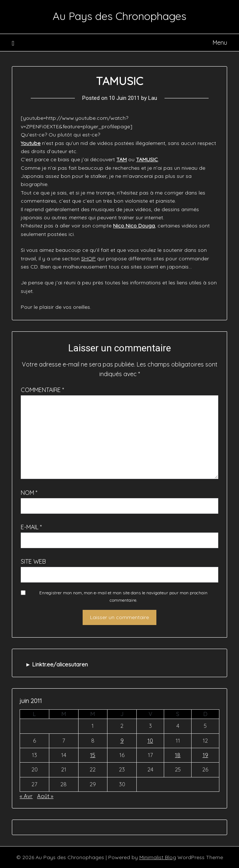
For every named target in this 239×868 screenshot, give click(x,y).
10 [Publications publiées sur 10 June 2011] (150, 741)
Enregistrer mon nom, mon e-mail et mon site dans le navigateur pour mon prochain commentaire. (123, 596)
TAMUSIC (147, 159)
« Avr (26, 796)
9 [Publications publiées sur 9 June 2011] (122, 741)
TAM (122, 159)
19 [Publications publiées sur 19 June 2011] (205, 755)
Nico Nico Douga (134, 226)
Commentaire (42, 390)
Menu (220, 43)
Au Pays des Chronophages (119, 16)
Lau (153, 98)
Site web (33, 561)
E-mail (31, 527)
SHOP (88, 259)
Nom (29, 493)
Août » (45, 796)
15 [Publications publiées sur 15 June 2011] (93, 755)
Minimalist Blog (158, 857)
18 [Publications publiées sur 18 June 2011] (178, 755)
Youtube (31, 143)
